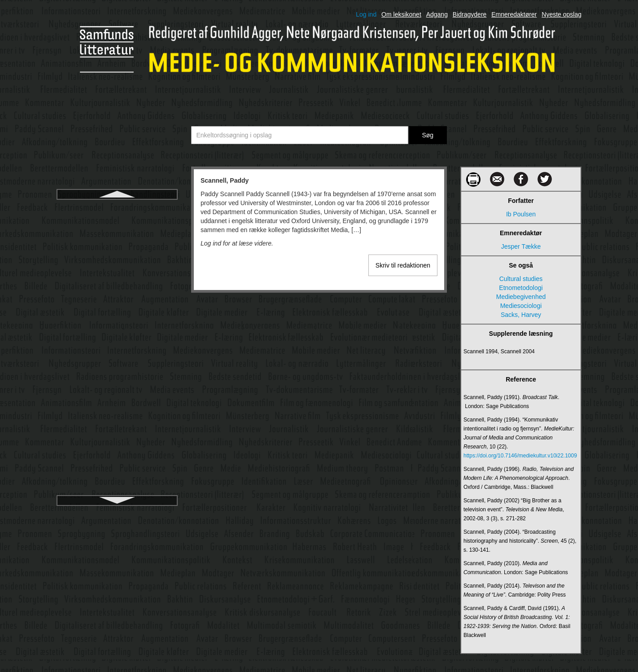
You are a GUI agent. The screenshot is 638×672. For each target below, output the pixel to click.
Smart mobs (117, 492)
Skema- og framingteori (117, 444)
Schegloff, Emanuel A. (117, 224)
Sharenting (117, 386)
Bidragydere (470, 14)
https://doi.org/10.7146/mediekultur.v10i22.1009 (520, 456)
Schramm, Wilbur (117, 241)
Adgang (437, 14)
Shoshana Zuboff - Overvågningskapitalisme (117, 407)
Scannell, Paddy (117, 208)
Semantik (117, 321)
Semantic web (117, 305)
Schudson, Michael (117, 257)
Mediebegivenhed (521, 297)
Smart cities (117, 476)
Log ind (366, 14)
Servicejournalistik (117, 354)
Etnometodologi (521, 288)
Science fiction (117, 273)
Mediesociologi (521, 306)
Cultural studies (521, 279)
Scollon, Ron (117, 289)
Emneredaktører (514, 14)
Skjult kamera (117, 460)
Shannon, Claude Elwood (117, 370)
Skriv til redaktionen (403, 265)
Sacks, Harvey (521, 315)
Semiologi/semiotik (117, 338)
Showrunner (117, 427)
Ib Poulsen (521, 214)
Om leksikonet (401, 14)
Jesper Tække (521, 246)
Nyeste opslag (562, 14)
